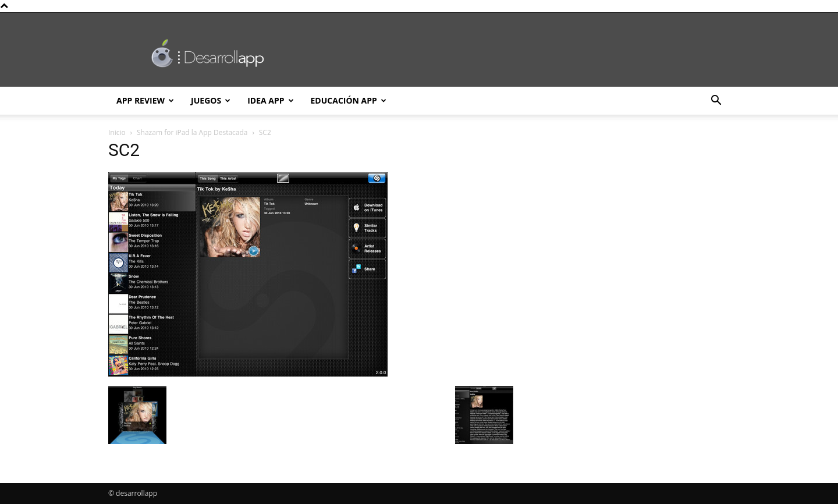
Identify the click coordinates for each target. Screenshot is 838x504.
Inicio (117, 132)
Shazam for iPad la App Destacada (192, 132)
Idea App (270, 100)
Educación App (349, 100)
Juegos (211, 100)
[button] (716, 102)
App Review (145, 100)
